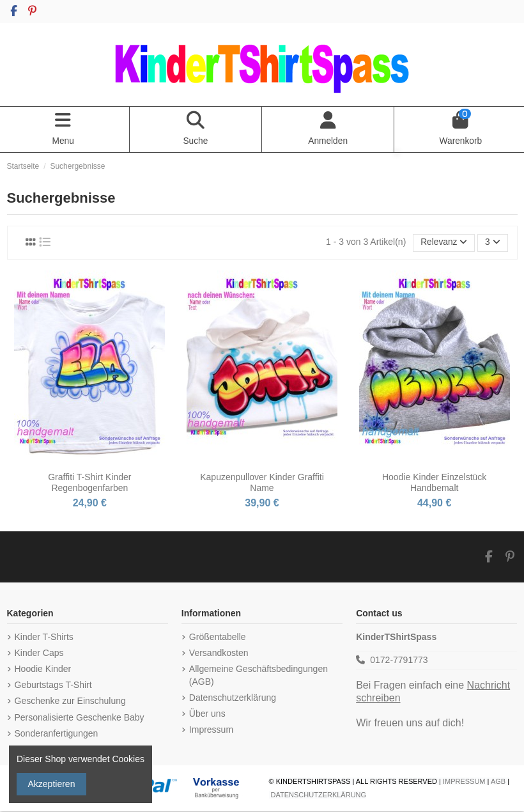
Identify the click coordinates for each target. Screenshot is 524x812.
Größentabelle (218, 637)
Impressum (211, 731)
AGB (498, 783)
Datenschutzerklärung (233, 698)
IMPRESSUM (464, 783)
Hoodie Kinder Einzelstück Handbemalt (434, 483)
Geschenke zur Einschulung (70, 702)
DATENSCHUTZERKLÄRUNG (319, 796)
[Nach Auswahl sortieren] (443, 244)
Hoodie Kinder (43, 670)
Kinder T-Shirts (44, 637)
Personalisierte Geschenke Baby (80, 718)
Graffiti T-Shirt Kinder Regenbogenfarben (89, 483)
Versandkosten (219, 654)
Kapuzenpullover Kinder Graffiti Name (262, 483)
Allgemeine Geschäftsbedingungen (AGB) (258, 676)
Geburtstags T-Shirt (53, 686)
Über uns (207, 715)
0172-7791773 (399, 661)
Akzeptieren (52, 784)
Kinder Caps (39, 654)
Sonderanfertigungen (57, 734)
